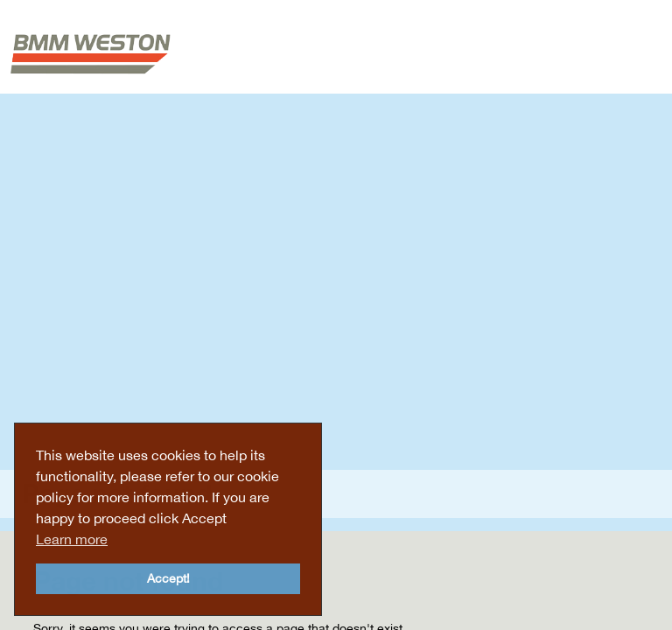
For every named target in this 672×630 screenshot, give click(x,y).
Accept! (168, 578)
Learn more (72, 539)
